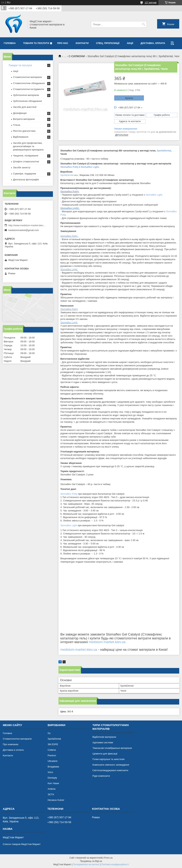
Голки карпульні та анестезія (108, 759)
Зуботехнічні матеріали (26, 95)
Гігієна (17, 125)
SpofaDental (164, 151)
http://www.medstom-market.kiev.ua (27, 225)
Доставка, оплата (153, 43)
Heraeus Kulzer (56, 800)
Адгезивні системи (103, 742)
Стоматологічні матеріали (27, 77)
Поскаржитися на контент (86, 864)
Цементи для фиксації (105, 754)
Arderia (51, 789)
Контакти (82, 43)
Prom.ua (108, 858)
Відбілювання (21, 137)
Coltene (52, 750)
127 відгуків (151, 3)
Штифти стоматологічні (26, 162)
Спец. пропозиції (108, 43)
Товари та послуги (36, 43)
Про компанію (11, 744)
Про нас (63, 43)
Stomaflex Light (90, 167)
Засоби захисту (22, 167)
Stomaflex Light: (70, 208)
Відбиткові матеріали (104, 737)
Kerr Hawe (53, 783)
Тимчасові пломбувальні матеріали (112, 748)
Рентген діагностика (24, 131)
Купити (129, 98)
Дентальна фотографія (26, 180)
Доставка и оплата (13, 750)
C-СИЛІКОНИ (77, 56)
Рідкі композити (101, 776)
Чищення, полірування (26, 156)
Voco (50, 772)
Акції (130, 43)
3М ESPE (53, 744)
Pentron (52, 755)
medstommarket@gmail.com (24, 230)
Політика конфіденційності (115, 864)
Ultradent (52, 761)
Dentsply (52, 778)
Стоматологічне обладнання (29, 83)
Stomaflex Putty (69, 167)
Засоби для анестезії (25, 107)
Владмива (53, 767)
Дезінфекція (20, 113)
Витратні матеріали (24, 119)
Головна (10, 43)
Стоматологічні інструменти (29, 89)
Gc (49, 733)
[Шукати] (143, 24)
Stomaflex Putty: (69, 236)
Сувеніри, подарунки (25, 174)
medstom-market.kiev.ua (107, 642)
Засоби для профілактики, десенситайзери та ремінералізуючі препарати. (29, 146)
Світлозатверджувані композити (110, 770)
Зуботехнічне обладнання (27, 101)
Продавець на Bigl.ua (91, 861)
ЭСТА (51, 794)
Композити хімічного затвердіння (111, 765)
